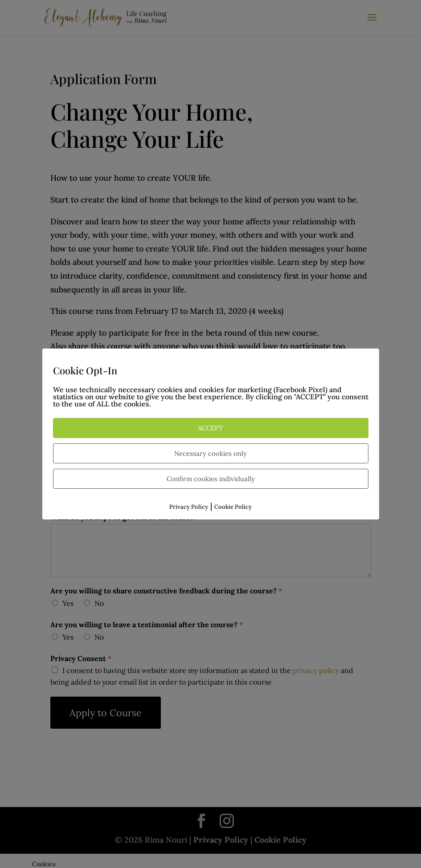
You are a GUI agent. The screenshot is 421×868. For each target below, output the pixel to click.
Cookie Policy (233, 507)
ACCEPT (210, 428)
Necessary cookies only (210, 453)
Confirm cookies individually (211, 479)
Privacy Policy (189, 507)
